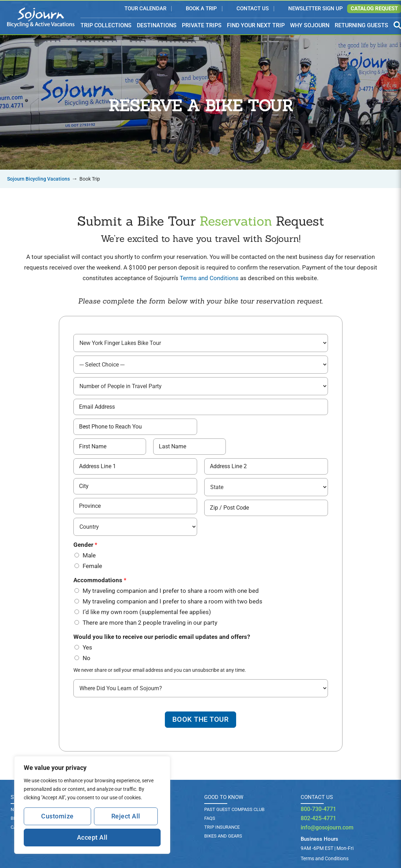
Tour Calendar (145, 9)
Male (89, 555)
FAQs (210, 818)
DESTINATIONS (157, 26)
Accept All (92, 837)
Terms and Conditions (209, 278)
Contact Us (253, 9)
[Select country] (81, 426)
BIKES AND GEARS (223, 836)
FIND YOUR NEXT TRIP (256, 25)
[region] (92, 805)
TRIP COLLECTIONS (106, 26)
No (87, 658)
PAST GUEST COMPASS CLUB (234, 809)
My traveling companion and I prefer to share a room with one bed (171, 590)
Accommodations (100, 580)
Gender (85, 544)
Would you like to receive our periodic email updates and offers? (162, 636)
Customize (57, 816)
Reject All (126, 816)
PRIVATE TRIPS (202, 25)
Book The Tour (201, 719)
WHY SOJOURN (310, 25)
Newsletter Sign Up (316, 9)
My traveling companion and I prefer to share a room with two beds (172, 601)
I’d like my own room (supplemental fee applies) (147, 612)
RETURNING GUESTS (361, 25)
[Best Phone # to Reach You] (135, 426)
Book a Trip (201, 9)
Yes (87, 647)
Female (92, 566)
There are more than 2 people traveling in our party (150, 622)
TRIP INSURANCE (222, 827)
